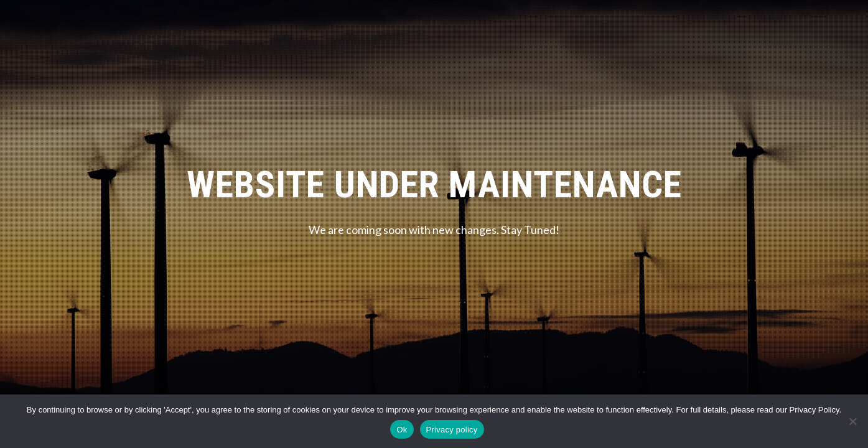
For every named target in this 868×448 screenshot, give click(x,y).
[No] (852, 421)
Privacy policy (452, 430)
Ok (402, 430)
